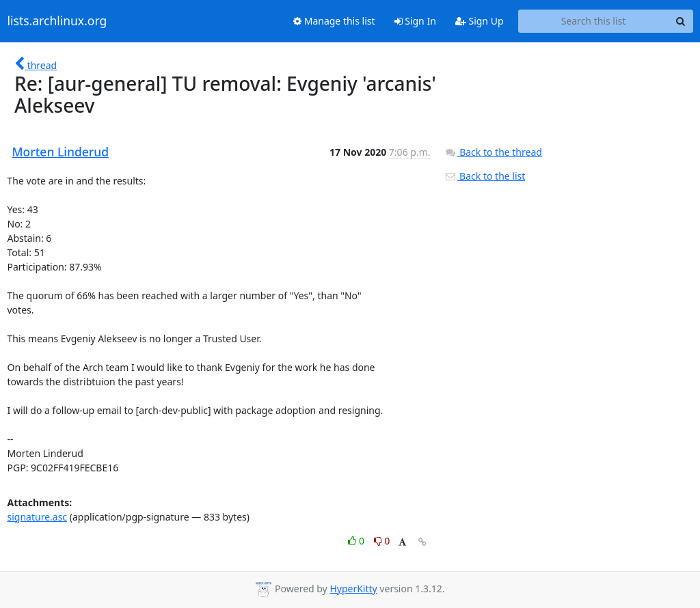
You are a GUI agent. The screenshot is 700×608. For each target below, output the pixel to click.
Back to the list (485, 176)
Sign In (415, 21)
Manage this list (334, 21)
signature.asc (38, 517)
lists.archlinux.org (57, 21)
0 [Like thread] (357, 541)
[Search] (681, 21)
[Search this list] (594, 21)
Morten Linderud (61, 152)
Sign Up (480, 21)
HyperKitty (353, 589)
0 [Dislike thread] (382, 541)
